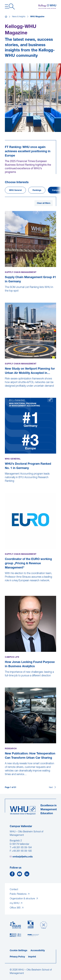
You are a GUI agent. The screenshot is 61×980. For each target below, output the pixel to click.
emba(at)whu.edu (23, 857)
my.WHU (15, 903)
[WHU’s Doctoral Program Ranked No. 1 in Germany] (5, 485)
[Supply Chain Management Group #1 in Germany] (5, 294)
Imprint (32, 957)
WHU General (15, 190)
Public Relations (18, 894)
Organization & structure (23, 899)
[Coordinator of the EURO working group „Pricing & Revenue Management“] (5, 588)
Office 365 (15, 908)
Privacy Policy (17, 957)
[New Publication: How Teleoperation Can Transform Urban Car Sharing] (5, 778)
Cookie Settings (19, 951)
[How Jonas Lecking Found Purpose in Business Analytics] (5, 679)
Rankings (37, 190)
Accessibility (38, 951)
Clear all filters (44, 203)
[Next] (53, 788)
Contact (14, 890)
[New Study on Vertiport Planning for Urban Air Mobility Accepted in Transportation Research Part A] (5, 389)
